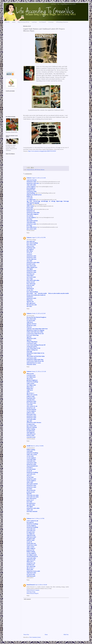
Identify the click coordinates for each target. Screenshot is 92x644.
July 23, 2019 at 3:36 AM (41, 585)
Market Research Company (33, 590)
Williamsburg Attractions (62, 22)
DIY (36, 170)
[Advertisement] (12, 48)
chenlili (28, 446)
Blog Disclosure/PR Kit (24, 22)
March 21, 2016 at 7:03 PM (37, 446)
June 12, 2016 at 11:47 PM (38, 518)
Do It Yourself (42, 22)
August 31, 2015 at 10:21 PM (39, 237)
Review (39, 170)
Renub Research (31, 585)
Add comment (27, 599)
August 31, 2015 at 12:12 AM (39, 178)
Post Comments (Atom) (35, 637)
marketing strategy (31, 592)
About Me (7, 22)
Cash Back (34, 22)
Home (46, 635)
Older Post (66, 635)
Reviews (43, 170)
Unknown (29, 178)
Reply (28, 233)
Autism (14, 22)
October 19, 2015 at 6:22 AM (39, 313)
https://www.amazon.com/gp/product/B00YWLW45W (42, 151)
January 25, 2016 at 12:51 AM (39, 371)
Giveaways (51, 22)
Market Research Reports (33, 593)
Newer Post (26, 635)
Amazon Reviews (31, 170)
